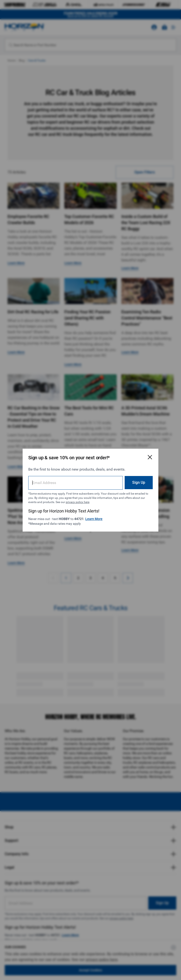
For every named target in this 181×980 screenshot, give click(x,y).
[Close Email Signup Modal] (150, 457)
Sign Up (139, 482)
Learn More (94, 519)
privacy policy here (78, 502)
